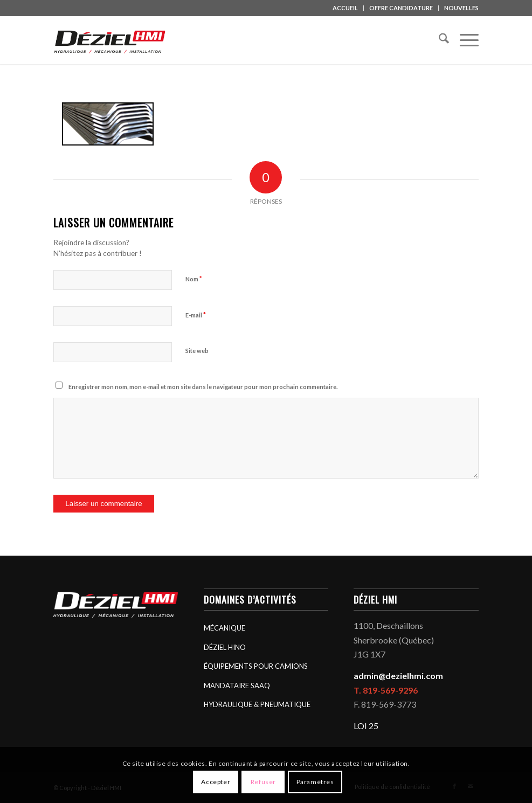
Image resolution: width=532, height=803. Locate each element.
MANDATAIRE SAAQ (237, 686)
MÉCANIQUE (224, 628)
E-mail (196, 315)
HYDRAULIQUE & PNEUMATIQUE (257, 704)
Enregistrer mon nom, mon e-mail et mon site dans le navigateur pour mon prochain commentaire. (203, 387)
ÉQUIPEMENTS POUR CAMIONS (256, 666)
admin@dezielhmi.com (398, 676)
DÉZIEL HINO (225, 647)
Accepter (216, 782)
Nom (194, 279)
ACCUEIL (345, 8)
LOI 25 (366, 726)
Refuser (263, 782)
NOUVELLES (461, 8)
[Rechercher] (438, 40)
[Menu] (464, 40)
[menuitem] (346, 8)
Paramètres (315, 782)
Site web (197, 351)
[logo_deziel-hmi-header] (112, 40)
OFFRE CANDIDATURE (401, 8)
